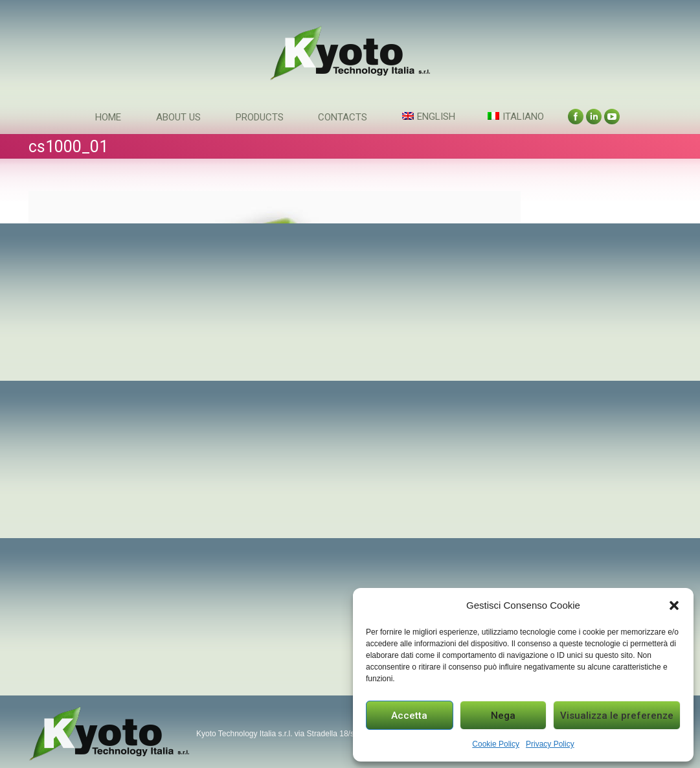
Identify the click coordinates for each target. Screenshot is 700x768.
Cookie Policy (496, 744)
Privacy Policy (550, 744)
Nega (503, 716)
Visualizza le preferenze (617, 716)
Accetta (409, 716)
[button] (674, 605)
